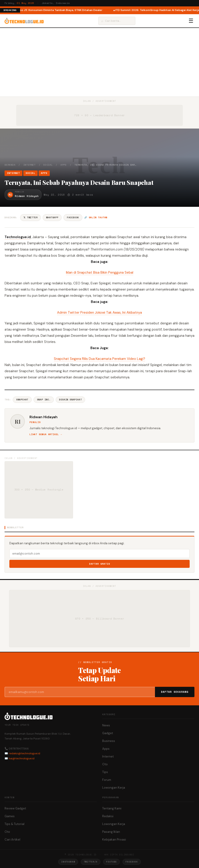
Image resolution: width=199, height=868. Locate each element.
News (106, 725)
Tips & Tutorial (14, 824)
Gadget (108, 733)
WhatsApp (52, 217)
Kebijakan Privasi (114, 840)
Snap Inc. (44, 400)
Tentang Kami (112, 808)
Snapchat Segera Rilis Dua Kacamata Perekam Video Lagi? (99, 359)
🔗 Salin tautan (96, 217)
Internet (29, 165)
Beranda (10, 165)
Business (109, 741)
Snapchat (22, 400)
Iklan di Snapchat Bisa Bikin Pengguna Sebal (100, 272)
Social (48, 165)
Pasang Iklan (111, 832)
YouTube (111, 862)
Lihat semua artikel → (46, 434)
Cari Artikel (12, 840)
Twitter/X (91, 862)
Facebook (73, 217)
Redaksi (108, 816)
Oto (105, 764)
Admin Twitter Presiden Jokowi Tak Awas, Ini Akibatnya (99, 313)
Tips (105, 772)
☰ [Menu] (191, 21)
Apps (64, 165)
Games (10, 816)
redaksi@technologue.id (24, 753)
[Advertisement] (99, 62)
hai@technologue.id (22, 758)
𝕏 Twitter (30, 217)
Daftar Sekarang (175, 692)
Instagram (68, 862)
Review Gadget (15, 808)
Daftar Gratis (100, 564)
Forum (107, 780)
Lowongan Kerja (114, 788)
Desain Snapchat (70, 400)
